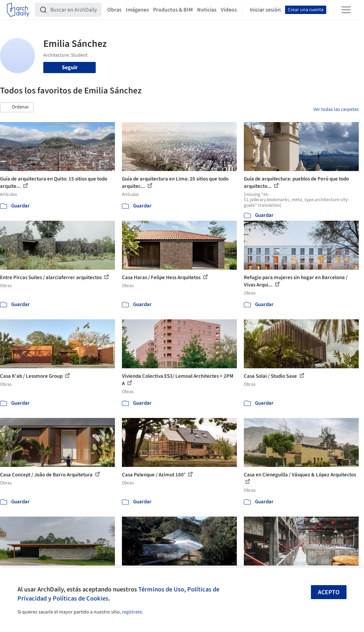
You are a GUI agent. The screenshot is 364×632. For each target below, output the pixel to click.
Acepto (329, 592)
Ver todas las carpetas (336, 109)
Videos (229, 10)
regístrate (132, 612)
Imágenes (137, 10)
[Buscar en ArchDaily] (74, 10)
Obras (114, 10)
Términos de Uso (161, 589)
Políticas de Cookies (81, 598)
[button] (17, 107)
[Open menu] (346, 10)
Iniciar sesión (265, 10)
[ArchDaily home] (18, 10)
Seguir (70, 68)
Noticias (207, 10)
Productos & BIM (173, 10)
